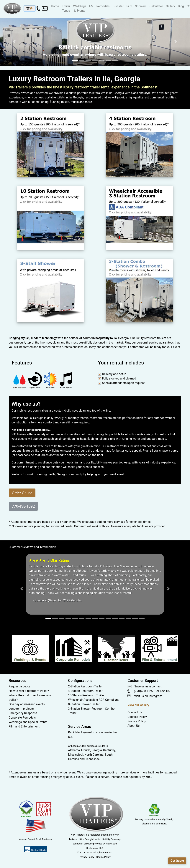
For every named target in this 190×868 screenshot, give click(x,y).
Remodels (103, 6)
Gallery (170, 6)
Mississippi (76, 755)
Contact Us (135, 712)
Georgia (97, 750)
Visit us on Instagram (145, 696)
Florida (86, 750)
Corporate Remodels (22, 718)
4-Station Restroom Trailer (85, 691)
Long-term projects (21, 709)
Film (129, 6)
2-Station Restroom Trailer (85, 686)
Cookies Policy (137, 717)
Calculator (156, 6)
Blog (181, 6)
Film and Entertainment (24, 726)
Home (55, 6)
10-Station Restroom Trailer (86, 695)
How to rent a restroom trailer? (29, 691)
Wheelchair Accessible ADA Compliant (93, 700)
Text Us (165, 691)
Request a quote (19, 686)
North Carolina (94, 755)
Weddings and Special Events (28, 722)
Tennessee (92, 759)
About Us (134, 726)
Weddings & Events (80, 8)
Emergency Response (23, 713)
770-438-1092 (23, 506)
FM (91, 6)
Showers (141, 6)
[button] (14, 42)
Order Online (22, 493)
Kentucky (109, 750)
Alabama (74, 750)
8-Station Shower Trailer (84, 704)
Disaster (118, 6)
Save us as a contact (145, 686)
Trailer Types (66, 8)
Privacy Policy (137, 721)
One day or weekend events (27, 704)
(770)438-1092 (140, 691)
